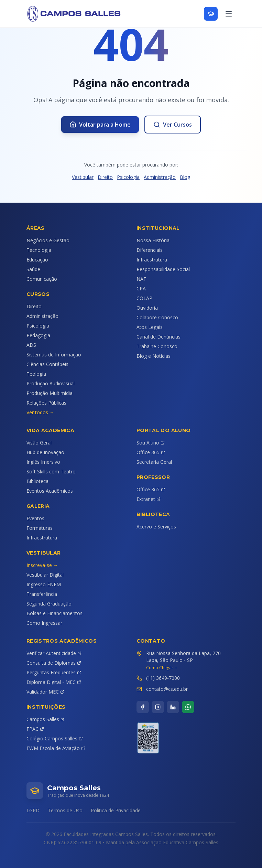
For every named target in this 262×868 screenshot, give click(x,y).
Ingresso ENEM (44, 584)
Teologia (36, 374)
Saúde (33, 269)
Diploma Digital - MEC (54, 682)
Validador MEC (45, 692)
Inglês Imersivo (43, 462)
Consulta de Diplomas (54, 663)
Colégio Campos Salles (55, 738)
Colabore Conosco (157, 317)
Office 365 (151, 452)
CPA (141, 288)
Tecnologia (39, 250)
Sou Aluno (151, 443)
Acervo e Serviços (156, 527)
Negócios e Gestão (48, 240)
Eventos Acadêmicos (50, 491)
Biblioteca (37, 481)
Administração (160, 177)
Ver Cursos (173, 125)
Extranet (149, 499)
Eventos (35, 518)
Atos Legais (150, 327)
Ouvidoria (147, 308)
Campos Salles (46, 719)
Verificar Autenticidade (54, 653)
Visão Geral (39, 443)
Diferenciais (150, 250)
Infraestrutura (152, 260)
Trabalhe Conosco (157, 346)
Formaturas (40, 528)
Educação (37, 260)
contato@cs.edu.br (167, 689)
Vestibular (83, 177)
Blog (185, 177)
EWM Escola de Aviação (56, 748)
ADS (31, 345)
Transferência (42, 594)
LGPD (33, 810)
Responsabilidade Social (163, 269)
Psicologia (128, 177)
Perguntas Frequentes (54, 672)
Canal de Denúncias (159, 337)
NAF (141, 279)
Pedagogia (38, 335)
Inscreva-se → (42, 565)
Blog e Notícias (154, 356)
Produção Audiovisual (51, 383)
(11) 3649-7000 (163, 678)
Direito (105, 177)
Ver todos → (40, 412)
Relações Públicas (46, 403)
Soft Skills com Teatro (51, 471)
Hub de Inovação (45, 452)
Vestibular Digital (45, 575)
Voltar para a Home (100, 125)
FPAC (35, 729)
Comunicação (42, 279)
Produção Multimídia (50, 393)
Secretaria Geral (154, 462)
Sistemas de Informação (54, 355)
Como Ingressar (44, 623)
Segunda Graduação (49, 604)
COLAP (144, 298)
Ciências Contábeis (47, 364)
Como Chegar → (162, 668)
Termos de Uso (65, 810)
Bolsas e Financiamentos (54, 613)
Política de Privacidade (116, 810)
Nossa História (153, 240)
